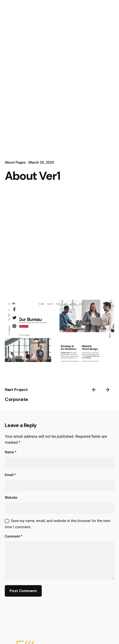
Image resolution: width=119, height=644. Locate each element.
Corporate (16, 399)
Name (11, 452)
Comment (14, 536)
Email (10, 475)
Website (11, 498)
